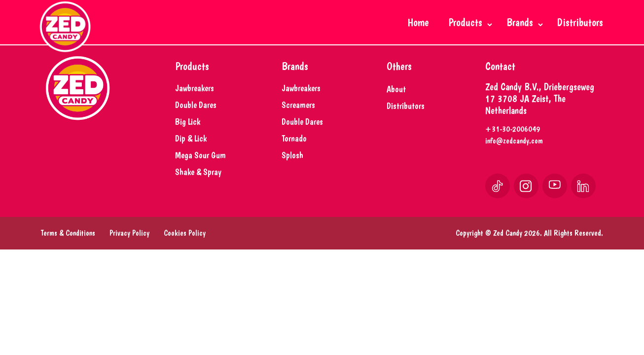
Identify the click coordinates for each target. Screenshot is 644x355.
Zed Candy (508, 248)
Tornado (294, 153)
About (396, 104)
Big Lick (188, 136)
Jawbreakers (195, 103)
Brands (522, 22)
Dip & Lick (191, 153)
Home (418, 22)
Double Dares (196, 120)
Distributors (580, 22)
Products (468, 22)
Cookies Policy (185, 248)
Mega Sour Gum (200, 170)
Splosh (292, 170)
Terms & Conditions (68, 248)
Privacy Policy (129, 248)
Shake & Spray (198, 187)
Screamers (298, 120)
